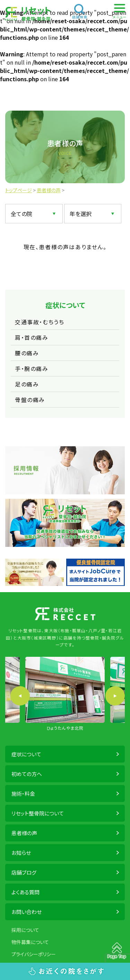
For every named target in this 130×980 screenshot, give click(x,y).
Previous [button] (20, 696)
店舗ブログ (24, 872)
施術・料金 (23, 794)
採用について (25, 930)
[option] (65, 694)
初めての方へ (27, 774)
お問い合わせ (27, 912)
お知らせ (21, 853)
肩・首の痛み (32, 337)
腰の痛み (27, 353)
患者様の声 (24, 833)
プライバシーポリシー (34, 954)
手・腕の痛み (32, 368)
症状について (26, 754)
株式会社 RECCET (28, 14)
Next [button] (115, 696)
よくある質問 (25, 892)
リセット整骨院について (38, 813)
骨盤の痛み (30, 400)
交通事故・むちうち (40, 322)
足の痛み (27, 384)
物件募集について (30, 942)
